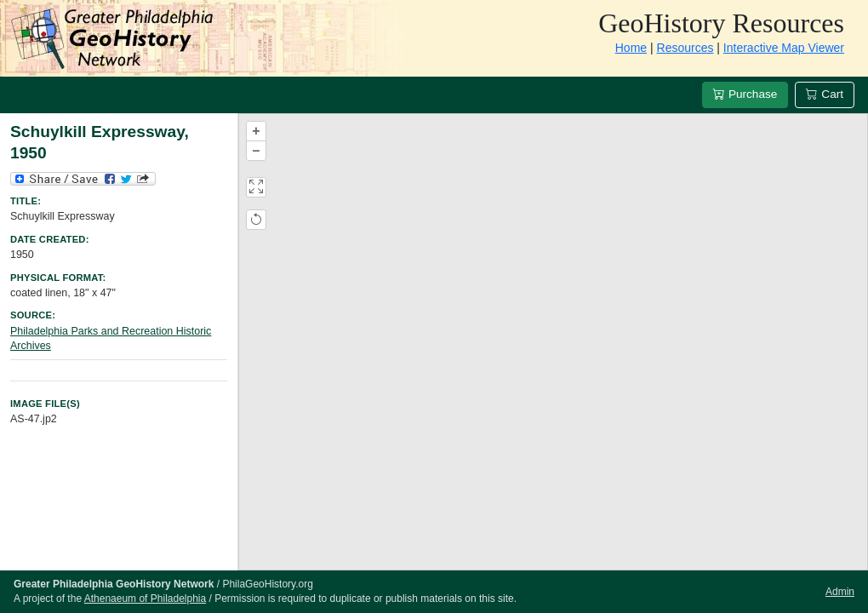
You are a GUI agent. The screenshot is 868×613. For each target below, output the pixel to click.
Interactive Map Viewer (784, 48)
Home (631, 48)
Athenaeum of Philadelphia (145, 599)
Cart (825, 94)
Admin (840, 592)
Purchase (745, 94)
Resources (685, 48)
